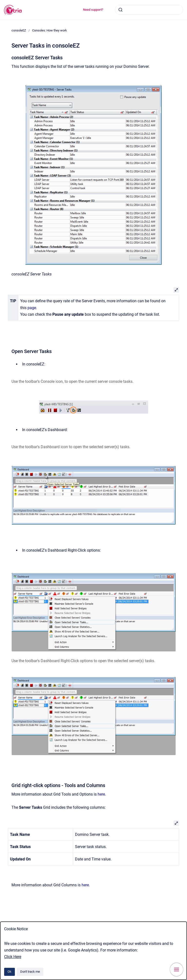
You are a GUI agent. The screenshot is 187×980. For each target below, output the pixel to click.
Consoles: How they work (50, 30)
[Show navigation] (177, 970)
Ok (9, 972)
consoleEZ (19, 30)
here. (102, 794)
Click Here (13, 957)
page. (32, 308)
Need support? (93, 10)
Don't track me (30, 972)
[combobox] (149, 10)
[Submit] (121, 10)
